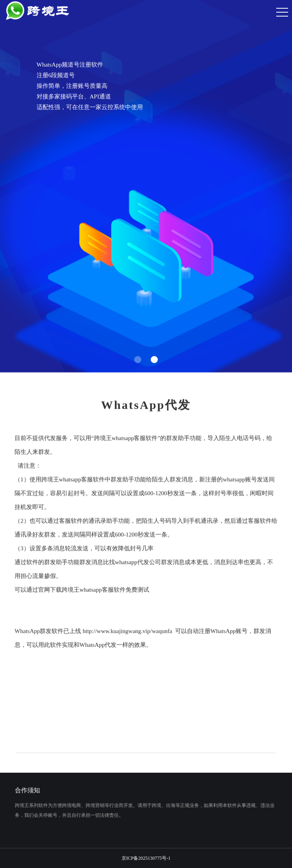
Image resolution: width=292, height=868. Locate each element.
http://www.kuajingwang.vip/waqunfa (127, 635)
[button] (138, 360)
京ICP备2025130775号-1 (146, 858)
